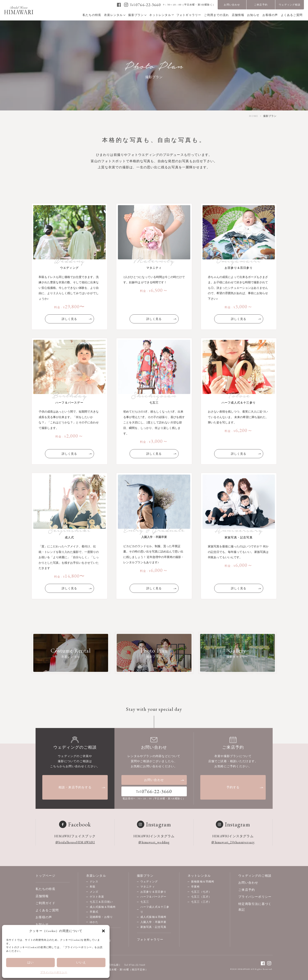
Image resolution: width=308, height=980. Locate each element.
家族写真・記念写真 (153, 927)
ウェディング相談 (290, 5)
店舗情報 (42, 896)
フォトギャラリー (150, 939)
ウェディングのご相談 (255, 876)
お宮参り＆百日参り (153, 892)
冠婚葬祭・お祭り (101, 917)
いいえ (81, 962)
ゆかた (94, 922)
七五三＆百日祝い (101, 902)
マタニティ (148, 887)
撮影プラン (145, 876)
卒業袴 (195, 887)
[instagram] (126, 5)
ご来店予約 (261, 5)
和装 (93, 887)
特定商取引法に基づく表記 (255, 907)
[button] (103, 931)
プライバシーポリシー (54, 972)
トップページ (45, 876)
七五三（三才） (201, 902)
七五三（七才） (201, 892)
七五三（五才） (201, 897)
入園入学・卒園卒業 (153, 922)
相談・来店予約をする (82, 787)
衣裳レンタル (96, 876)
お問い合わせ (232, 5)
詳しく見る (77, 319)
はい (30, 962)
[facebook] (119, 5)
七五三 (145, 902)
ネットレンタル (199, 876)
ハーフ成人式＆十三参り (155, 909)
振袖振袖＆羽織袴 (203, 882)
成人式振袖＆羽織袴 (103, 907)
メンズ (94, 892)
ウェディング (149, 882)
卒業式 (94, 912)
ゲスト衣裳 (97, 897)
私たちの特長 (45, 889)
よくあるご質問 (47, 910)
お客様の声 (44, 917)
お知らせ (42, 924)
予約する (245, 787)
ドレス (94, 882)
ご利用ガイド (45, 903)
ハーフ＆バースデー (153, 897)
